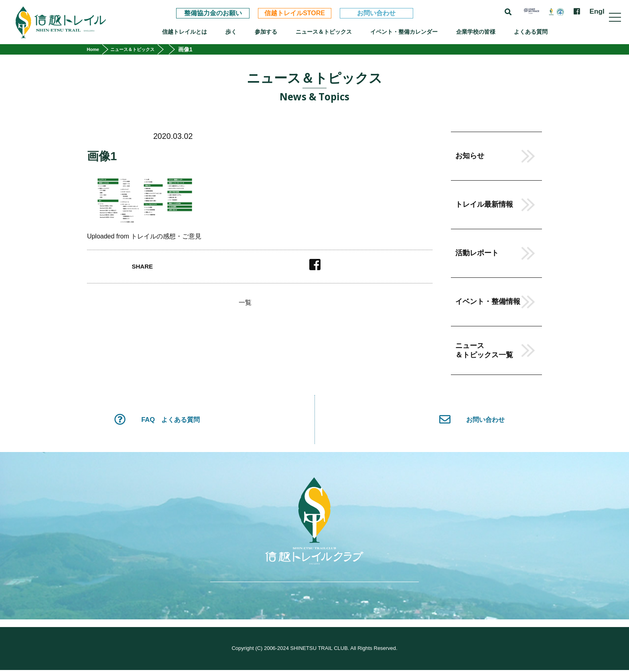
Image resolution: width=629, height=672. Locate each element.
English (602, 11)
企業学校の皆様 (476, 32)
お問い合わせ (376, 13)
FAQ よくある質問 (157, 421)
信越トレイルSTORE (295, 13)
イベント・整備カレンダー (404, 32)
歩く (231, 32)
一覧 (245, 303)
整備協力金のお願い (213, 13)
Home (95, 49)
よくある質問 (531, 32)
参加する (266, 32)
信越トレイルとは (185, 32)
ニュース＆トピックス (324, 32)
